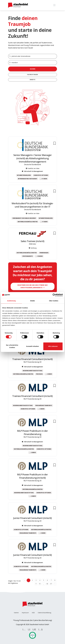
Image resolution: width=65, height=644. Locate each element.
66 (47, 584)
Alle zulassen (53, 346)
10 (40, 584)
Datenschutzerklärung (44, 613)
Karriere (16, 613)
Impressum (25, 613)
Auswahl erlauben (32, 346)
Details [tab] (32, 301)
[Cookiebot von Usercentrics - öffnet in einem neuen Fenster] (54, 295)
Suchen (33, 69)
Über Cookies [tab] (54, 301)
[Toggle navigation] (54, 5)
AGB (33, 613)
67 (51, 584)
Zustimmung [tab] (11, 301)
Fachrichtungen (32, 75)
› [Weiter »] (55, 584)
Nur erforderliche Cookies (12, 346)
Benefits (32, 80)
